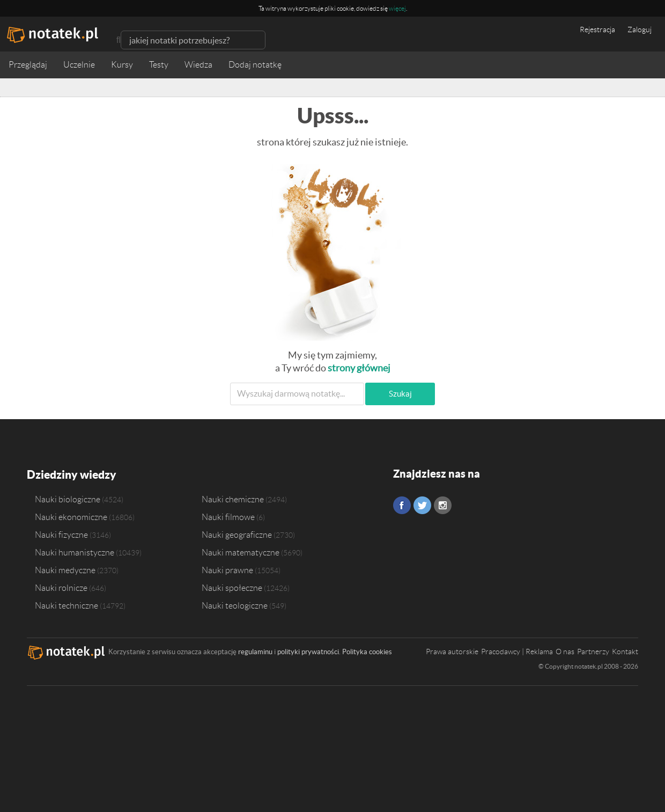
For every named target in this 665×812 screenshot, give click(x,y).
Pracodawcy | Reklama (517, 650)
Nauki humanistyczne (75, 551)
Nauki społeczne (232, 587)
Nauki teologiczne (235, 604)
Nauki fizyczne (61, 533)
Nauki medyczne (65, 569)
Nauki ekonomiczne (71, 516)
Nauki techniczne (66, 604)
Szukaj (400, 394)
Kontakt (625, 650)
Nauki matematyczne (241, 551)
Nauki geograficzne (237, 533)
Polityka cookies (367, 651)
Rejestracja (597, 30)
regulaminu (255, 651)
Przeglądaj (28, 65)
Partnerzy (593, 650)
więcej (397, 8)
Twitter (422, 505)
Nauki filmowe (228, 516)
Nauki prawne (227, 569)
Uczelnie (79, 65)
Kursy (122, 65)
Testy (159, 65)
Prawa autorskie (452, 650)
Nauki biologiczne (68, 498)
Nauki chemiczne (233, 498)
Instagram (443, 505)
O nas (565, 650)
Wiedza (198, 65)
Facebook (402, 505)
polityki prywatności (308, 651)
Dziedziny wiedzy (71, 474)
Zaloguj (640, 30)
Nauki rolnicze (61, 587)
